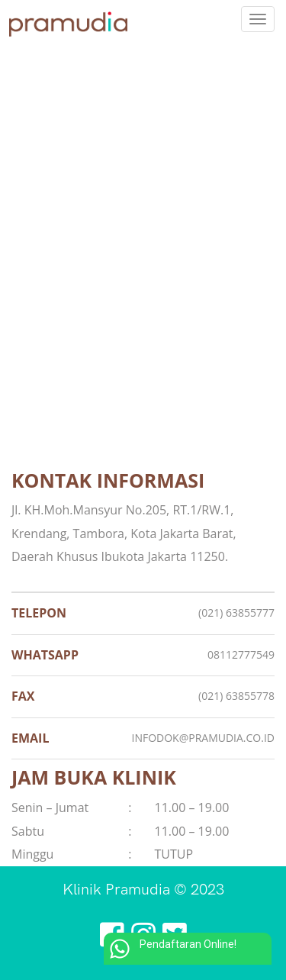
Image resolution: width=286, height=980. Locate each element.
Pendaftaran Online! (170, 949)
